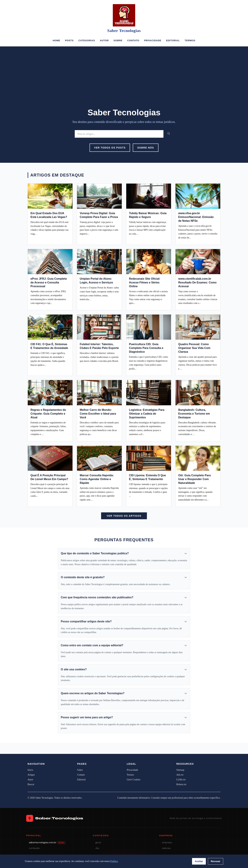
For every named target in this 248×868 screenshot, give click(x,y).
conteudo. (34, 848)
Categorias (87, 40)
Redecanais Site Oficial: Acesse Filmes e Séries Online (145, 282)
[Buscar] (119, 134)
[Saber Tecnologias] (124, 15)
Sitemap (180, 770)
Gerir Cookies (134, 780)
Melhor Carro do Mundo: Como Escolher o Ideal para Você (98, 414)
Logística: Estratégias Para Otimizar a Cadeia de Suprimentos (147, 414)
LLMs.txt (181, 780)
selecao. (166, 848)
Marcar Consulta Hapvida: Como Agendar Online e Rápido (97, 479)
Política (114, 861)
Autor (104, 40)
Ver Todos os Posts (110, 148)
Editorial (173, 40)
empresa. (167, 842)
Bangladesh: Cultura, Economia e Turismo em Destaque (194, 414)
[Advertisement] (124, 82)
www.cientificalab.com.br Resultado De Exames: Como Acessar (197, 282)
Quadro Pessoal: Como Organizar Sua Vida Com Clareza (194, 348)
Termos (190, 40)
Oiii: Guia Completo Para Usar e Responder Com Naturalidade (194, 479)
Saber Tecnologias (124, 31)
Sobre (118, 40)
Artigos (31, 775)
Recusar (216, 861)
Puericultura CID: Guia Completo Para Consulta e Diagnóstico (146, 348)
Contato (133, 40)
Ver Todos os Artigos (124, 516)
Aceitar (199, 861)
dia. (97, 848)
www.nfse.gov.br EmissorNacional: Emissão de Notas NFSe (196, 217)
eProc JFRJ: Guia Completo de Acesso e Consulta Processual (49, 282)
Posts (69, 40)
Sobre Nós (146, 148)
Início (30, 770)
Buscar (31, 784)
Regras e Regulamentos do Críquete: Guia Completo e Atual (48, 414)
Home (56, 40)
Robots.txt (181, 784)
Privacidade (153, 40)
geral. (98, 842)
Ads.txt (180, 775)
